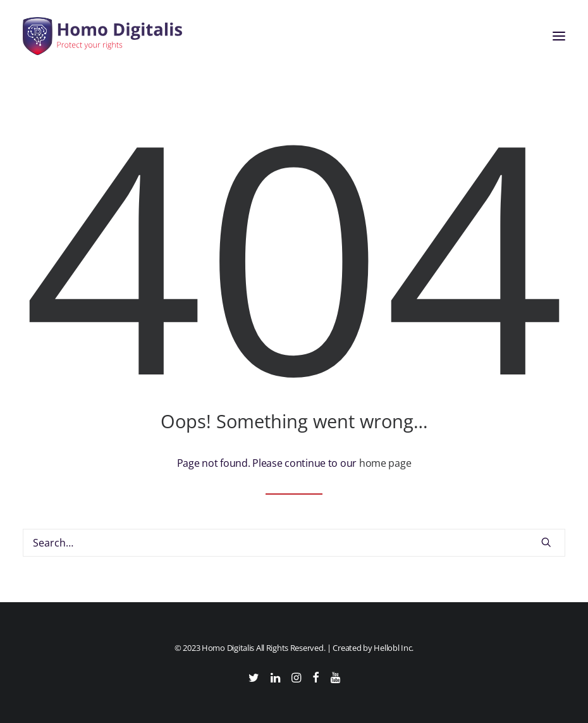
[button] (559, 36)
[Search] (294, 543)
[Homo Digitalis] (102, 36)
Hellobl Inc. (394, 648)
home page (385, 463)
